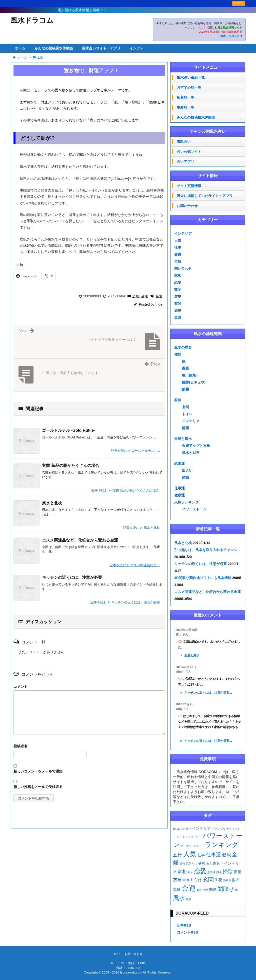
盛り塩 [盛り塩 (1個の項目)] (227, 880)
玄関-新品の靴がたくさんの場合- (71, 466)
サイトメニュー (208, 67)
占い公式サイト (189, 152)
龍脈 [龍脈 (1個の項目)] (189, 899)
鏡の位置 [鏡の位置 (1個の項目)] (202, 890)
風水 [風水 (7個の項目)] (179, 898)
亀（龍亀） (191, 375)
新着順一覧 (185, 97)
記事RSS (184, 925)
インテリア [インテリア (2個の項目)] (201, 828)
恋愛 (178, 282)
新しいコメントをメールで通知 (38, 771)
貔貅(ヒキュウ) (194, 382)
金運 (144, 296)
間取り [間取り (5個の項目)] (226, 889)
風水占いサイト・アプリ (101, 48)
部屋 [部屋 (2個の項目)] (177, 890)
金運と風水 (183, 439)
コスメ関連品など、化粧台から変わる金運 (80, 540)
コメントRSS (187, 932)
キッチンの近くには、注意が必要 (72, 577)
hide (159, 304)
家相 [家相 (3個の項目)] (182, 872)
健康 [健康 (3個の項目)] (226, 855)
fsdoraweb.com (131, 972)
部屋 (178, 310)
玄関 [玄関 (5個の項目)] (208, 879)
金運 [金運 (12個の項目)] (189, 888)
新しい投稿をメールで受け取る (38, 787)
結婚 (185, 477)
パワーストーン (194, 509)
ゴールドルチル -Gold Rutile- (68, 430)
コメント (20, 687)
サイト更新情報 (189, 186)
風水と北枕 (52, 503)
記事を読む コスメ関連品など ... (135, 565)
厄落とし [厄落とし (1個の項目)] (191, 864)
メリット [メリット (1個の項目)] (198, 846)
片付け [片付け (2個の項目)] (196, 880)
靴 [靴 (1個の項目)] (236, 890)
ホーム (20, 48)
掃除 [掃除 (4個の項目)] (228, 871)
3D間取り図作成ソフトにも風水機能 (203, 578)
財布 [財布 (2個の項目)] (236, 880)
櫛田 (178, 634)
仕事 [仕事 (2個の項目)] (201, 855)
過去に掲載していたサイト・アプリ (205, 196)
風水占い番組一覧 (191, 77)
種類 (178, 354)
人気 (178, 240)
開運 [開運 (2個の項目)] (213, 890)
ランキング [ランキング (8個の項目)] (222, 845)
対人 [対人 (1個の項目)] (190, 872)
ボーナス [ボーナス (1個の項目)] (186, 846)
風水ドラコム (32, 20)
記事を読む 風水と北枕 (141, 528)
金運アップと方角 (196, 446)
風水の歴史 (183, 347)
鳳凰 (185, 368)
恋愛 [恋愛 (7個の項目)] (200, 871)
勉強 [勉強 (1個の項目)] (182, 864)
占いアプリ (185, 162)
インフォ (136, 48)
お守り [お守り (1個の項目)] (187, 829)
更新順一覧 (185, 107)
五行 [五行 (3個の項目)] (177, 855)
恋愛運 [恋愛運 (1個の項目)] (211, 872)
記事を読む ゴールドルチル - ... (135, 451)
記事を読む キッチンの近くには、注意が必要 (125, 602)
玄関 (178, 303)
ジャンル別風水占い (208, 131)
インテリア (183, 233)
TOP (116, 954)
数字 (178, 289)
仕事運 (179, 488)
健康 (178, 254)
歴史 (178, 296)
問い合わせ (183, 268)
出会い (187, 470)
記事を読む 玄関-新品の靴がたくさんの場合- (126, 490)
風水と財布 (191, 453)
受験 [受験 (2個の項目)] (202, 863)
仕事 (178, 247)
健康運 (179, 495)
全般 (135, 296)
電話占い (184, 142)
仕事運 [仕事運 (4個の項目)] (213, 855)
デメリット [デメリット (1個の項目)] (233, 829)
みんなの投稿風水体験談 (54, 48)
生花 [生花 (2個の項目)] (218, 880)
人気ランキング (186, 502)
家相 (178, 275)
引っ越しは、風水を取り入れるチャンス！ (207, 550)
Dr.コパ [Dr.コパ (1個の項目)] (177, 829)
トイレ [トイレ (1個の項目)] (177, 837)
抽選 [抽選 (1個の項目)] (219, 872)
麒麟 (185, 389)
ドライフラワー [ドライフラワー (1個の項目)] (192, 837)
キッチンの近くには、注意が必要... (208, 693)
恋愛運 (179, 463)
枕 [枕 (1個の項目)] (188, 880)
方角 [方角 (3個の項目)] (177, 880)
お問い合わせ (187, 206)
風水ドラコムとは (231, 36)
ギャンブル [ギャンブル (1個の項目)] (219, 829)
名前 (89, 747)
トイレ (187, 414)
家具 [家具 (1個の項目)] (209, 864)
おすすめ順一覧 (189, 87)
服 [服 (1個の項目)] (184, 880)
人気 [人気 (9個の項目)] (190, 854)
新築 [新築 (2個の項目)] (237, 872)
